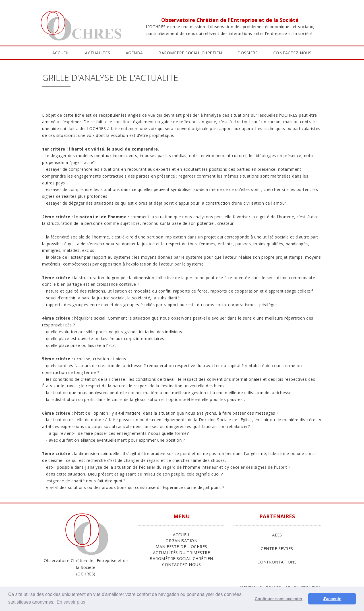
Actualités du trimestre (182, 553)
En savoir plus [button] (71, 602)
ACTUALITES (98, 53)
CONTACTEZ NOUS (292, 53)
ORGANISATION (181, 541)
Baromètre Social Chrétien (181, 558)
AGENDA (134, 53)
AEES (277, 535)
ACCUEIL (61, 53)
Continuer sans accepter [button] (279, 599)
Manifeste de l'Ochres (181, 547)
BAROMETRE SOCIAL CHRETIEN (190, 53)
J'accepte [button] (332, 599)
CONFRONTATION (276, 562)
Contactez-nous (181, 564)
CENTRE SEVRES (277, 549)
